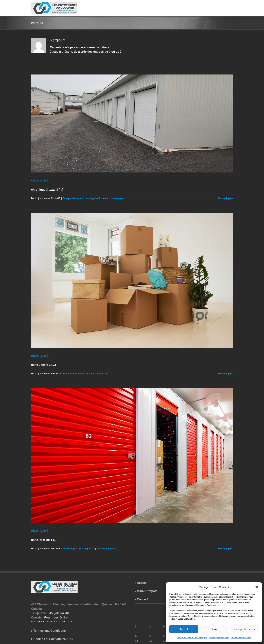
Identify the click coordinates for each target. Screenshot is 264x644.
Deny (214, 629)
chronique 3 (40, 180)
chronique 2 (40, 356)
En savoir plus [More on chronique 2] (225, 374)
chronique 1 (40, 531)
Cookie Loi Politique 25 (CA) (53, 639)
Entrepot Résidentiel (74, 374)
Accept (184, 629)
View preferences (244, 629)
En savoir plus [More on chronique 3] (225, 198)
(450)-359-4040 (58, 613)
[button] (257, 587)
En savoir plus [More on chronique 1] (225, 549)
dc (36, 198)
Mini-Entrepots (70, 549)
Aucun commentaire (113, 198)
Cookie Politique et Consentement (192, 637)
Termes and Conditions (219, 637)
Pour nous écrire (56, 617)
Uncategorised (92, 198)
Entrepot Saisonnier (73, 198)
